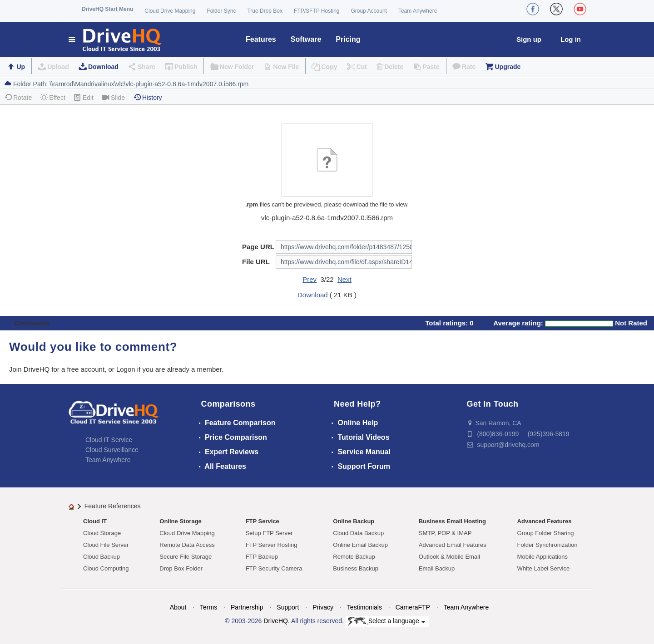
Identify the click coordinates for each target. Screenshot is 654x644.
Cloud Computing (106, 568)
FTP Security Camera (274, 568)
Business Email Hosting (452, 521)
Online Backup (354, 521)
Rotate (18, 97)
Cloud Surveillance (112, 450)
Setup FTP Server (269, 533)
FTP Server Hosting (272, 545)
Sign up (529, 39)
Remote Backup (354, 557)
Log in (571, 39)
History (148, 97)
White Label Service (544, 568)
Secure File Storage (186, 557)
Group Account (369, 11)
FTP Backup (262, 557)
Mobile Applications (543, 557)
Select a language (387, 621)
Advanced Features (545, 521)
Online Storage (180, 521)
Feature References (113, 506)
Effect (53, 97)
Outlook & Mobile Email (449, 557)
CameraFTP (413, 607)
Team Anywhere (418, 11)
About (178, 607)
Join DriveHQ (30, 369)
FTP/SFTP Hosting (317, 11)
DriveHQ (276, 621)
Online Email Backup (360, 545)
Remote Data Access (187, 545)
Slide (113, 97)
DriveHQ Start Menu (107, 9)
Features (261, 39)
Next (344, 279)
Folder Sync (221, 11)
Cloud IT (95, 521)
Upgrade (508, 67)
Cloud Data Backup (358, 533)
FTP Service (263, 521)
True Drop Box (265, 11)
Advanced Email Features (453, 545)
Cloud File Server (106, 545)
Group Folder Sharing (546, 533)
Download (103, 67)
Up (21, 67)
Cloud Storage (102, 533)
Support (288, 607)
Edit (84, 97)
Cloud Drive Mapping (170, 11)
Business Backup (356, 568)
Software (306, 39)
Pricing (348, 39)
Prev (310, 279)
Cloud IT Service (109, 440)
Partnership (247, 607)
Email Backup (437, 568)
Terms (208, 607)
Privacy (323, 607)
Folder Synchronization (547, 545)
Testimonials (364, 607)
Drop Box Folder (181, 568)
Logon (126, 369)
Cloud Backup (102, 557)
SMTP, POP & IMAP (445, 533)
